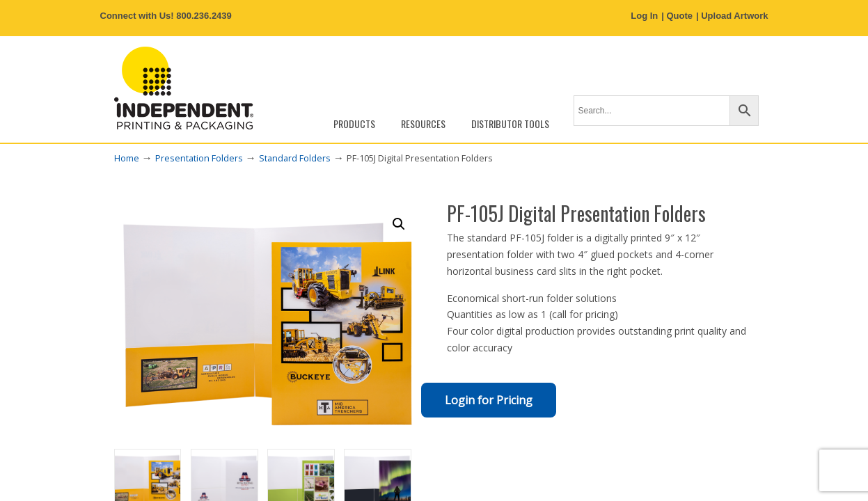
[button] (399, 224)
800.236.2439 (204, 16)
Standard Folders (295, 158)
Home (127, 158)
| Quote (677, 16)
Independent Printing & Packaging (184, 88)
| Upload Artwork (732, 16)
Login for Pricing (489, 400)
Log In (644, 16)
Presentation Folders (199, 158)
